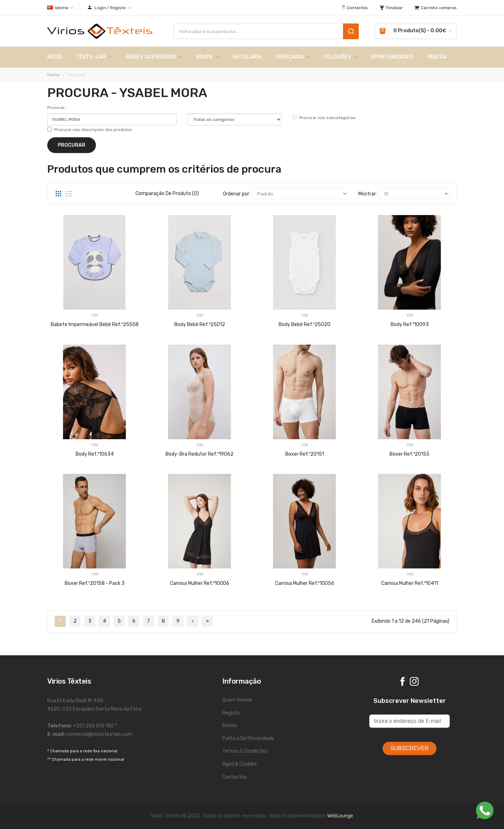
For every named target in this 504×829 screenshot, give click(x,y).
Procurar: (57, 108)
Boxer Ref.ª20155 (409, 454)
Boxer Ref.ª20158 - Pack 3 (95, 583)
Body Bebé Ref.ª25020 (304, 324)
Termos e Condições (245, 751)
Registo (231, 713)
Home (54, 75)
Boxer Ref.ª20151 (305, 454)
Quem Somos (237, 700)
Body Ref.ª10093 (410, 324)
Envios (230, 726)
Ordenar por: (237, 194)
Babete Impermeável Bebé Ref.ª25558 (95, 324)
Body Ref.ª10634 (95, 454)
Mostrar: (368, 194)
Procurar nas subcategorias (324, 118)
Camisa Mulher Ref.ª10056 (305, 583)
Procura (76, 75)
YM (95, 315)
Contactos (234, 777)
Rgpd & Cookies (240, 764)
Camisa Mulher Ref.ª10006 (200, 583)
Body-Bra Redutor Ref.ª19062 (199, 454)
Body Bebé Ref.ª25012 (200, 324)
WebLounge (340, 816)
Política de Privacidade (248, 738)
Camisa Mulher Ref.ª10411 (410, 583)
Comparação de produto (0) (167, 194)
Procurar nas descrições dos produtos (90, 129)
